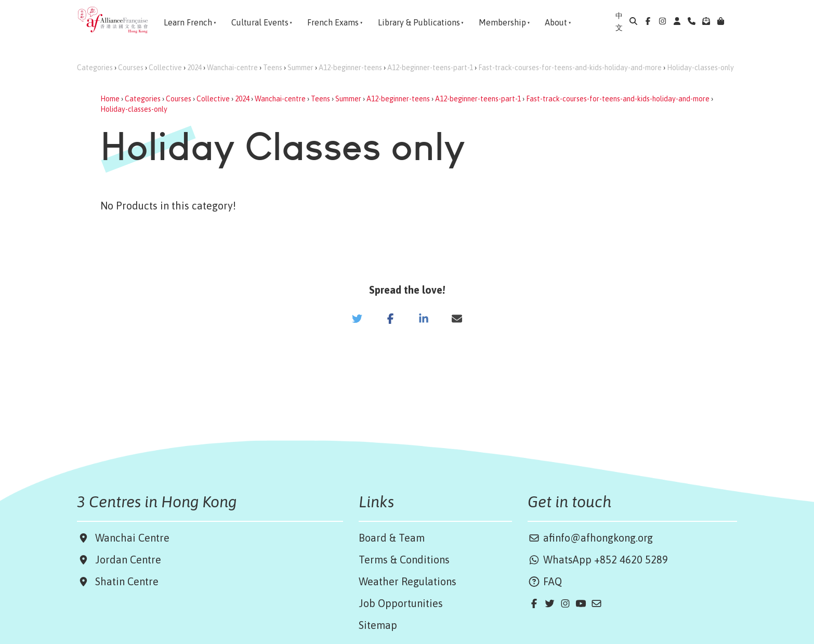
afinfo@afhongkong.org (590, 538)
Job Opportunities (401, 603)
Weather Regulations (408, 581)
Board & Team (392, 538)
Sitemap (378, 625)
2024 (194, 68)
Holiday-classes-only (700, 68)
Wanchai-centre (232, 68)
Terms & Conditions (404, 560)
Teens (273, 68)
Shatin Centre (124, 581)
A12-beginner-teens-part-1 (430, 68)
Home (110, 99)
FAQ (545, 581)
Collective (165, 68)
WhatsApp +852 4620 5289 (598, 560)
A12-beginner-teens (350, 68)
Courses (131, 68)
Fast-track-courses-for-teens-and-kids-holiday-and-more (570, 68)
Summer (300, 68)
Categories (95, 68)
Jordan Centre (126, 560)
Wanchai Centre (134, 538)
